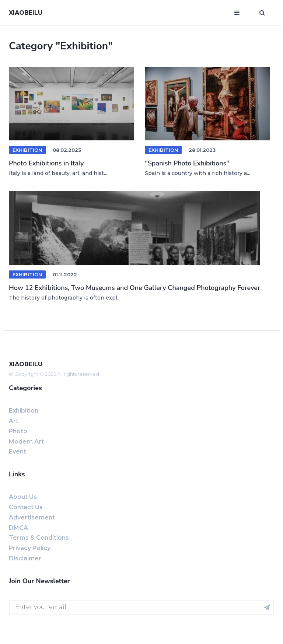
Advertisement (32, 517)
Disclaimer (25, 558)
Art (14, 421)
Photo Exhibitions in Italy (46, 163)
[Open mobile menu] (237, 13)
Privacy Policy (30, 548)
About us (23, 497)
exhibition (27, 274)
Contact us (26, 507)
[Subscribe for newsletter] (267, 607)
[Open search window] (262, 13)
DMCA (18, 528)
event (18, 451)
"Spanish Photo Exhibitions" (187, 163)
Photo (18, 431)
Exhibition (27, 150)
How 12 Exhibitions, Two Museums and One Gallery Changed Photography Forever (134, 288)
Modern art (26, 442)
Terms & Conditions (39, 538)
